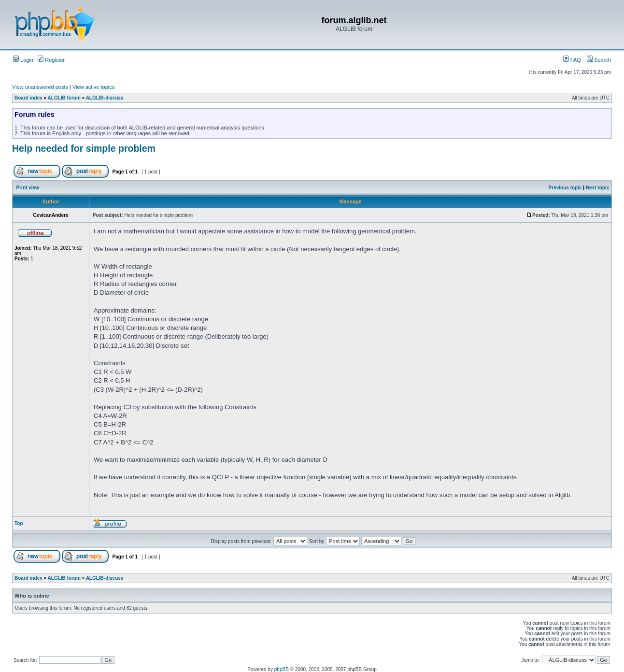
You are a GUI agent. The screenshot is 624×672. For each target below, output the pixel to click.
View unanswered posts (40, 87)
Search (599, 60)
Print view (28, 188)
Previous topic (565, 188)
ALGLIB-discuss (105, 98)
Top (19, 523)
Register (51, 60)
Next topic (597, 188)
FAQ (572, 60)
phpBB (282, 669)
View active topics (93, 87)
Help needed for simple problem (84, 148)
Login (23, 60)
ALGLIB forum (64, 98)
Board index (28, 98)
